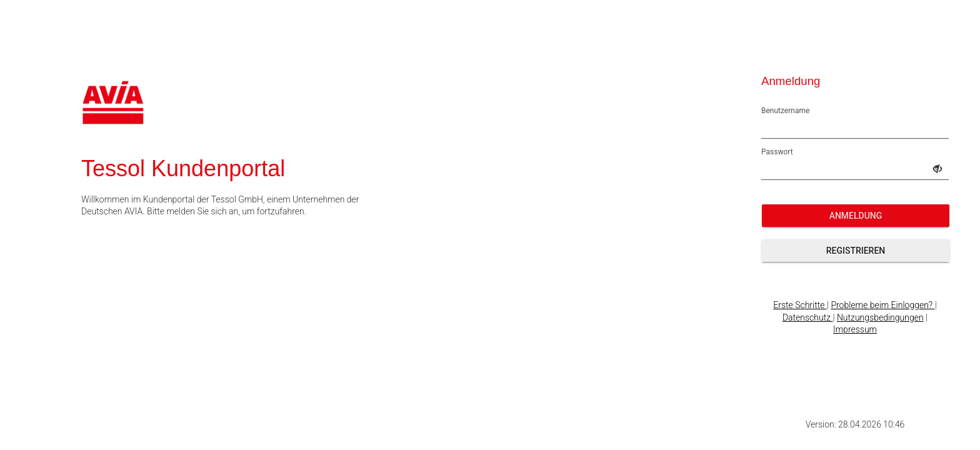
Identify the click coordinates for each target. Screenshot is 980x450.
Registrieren (856, 251)
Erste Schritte (800, 305)
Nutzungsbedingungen (880, 317)
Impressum (855, 329)
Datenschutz (808, 317)
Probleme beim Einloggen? (882, 305)
